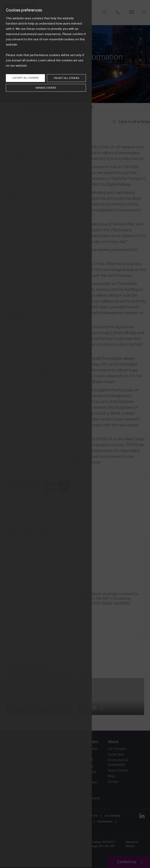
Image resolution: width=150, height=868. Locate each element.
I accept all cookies (25, 78)
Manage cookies (46, 88)
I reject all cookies (66, 78)
